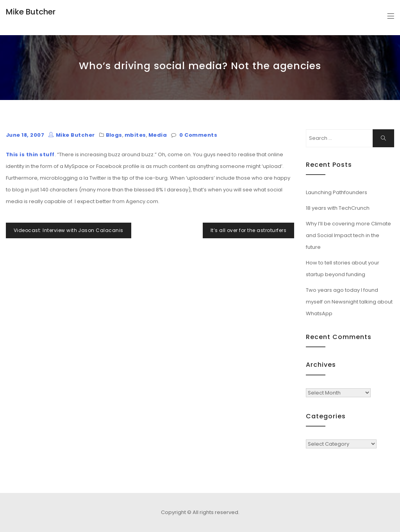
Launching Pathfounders (337, 192)
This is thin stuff (30, 154)
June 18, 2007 (25, 135)
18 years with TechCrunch (338, 208)
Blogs (114, 135)
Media (158, 135)
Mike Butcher (31, 12)
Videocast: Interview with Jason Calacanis (69, 230)
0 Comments (198, 135)
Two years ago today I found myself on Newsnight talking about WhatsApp (349, 302)
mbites (135, 135)
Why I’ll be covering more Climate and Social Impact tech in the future (348, 235)
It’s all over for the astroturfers (248, 230)
